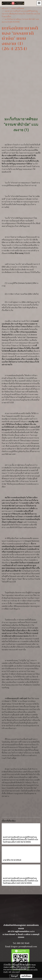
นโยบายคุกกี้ (16, 972)
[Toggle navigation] (39, 3)
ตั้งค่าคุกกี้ (14, 976)
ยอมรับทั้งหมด (26, 976)
